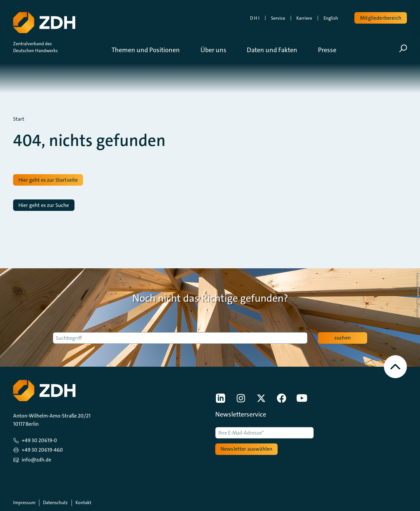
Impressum (24, 502)
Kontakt (83, 502)
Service (278, 18)
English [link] (331, 18)
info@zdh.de (36, 460)
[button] (151, 50)
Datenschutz (55, 502)
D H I (255, 18)
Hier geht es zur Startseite (48, 180)
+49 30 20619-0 (39, 440)
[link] (220, 398)
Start (19, 119)
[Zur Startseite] (44, 21)
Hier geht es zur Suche (44, 205)
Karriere (304, 18)
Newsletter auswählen (246, 449)
